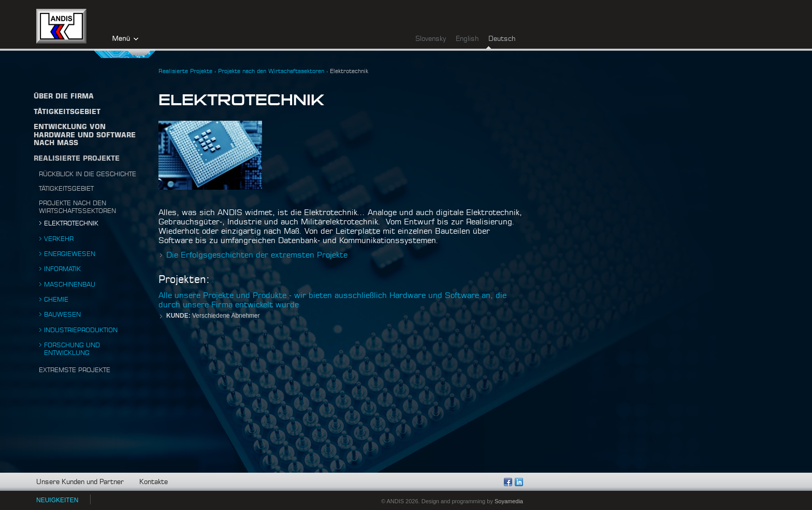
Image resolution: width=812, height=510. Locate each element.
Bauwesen (62, 315)
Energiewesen (70, 254)
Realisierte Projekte (77, 159)
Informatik (62, 269)
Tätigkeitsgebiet (66, 189)
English (467, 39)
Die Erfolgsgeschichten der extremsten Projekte (257, 255)
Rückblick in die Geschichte (88, 174)
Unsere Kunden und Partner (80, 482)
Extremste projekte (75, 370)
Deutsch (502, 39)
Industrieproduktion (81, 330)
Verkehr (59, 239)
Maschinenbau (70, 285)
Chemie (56, 300)
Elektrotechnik (71, 223)
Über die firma (64, 97)
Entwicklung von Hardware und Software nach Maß (85, 135)
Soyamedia (509, 501)
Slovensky (431, 39)
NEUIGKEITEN (57, 500)
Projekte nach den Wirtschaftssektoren (271, 71)
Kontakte (154, 482)
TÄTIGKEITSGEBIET (67, 112)
